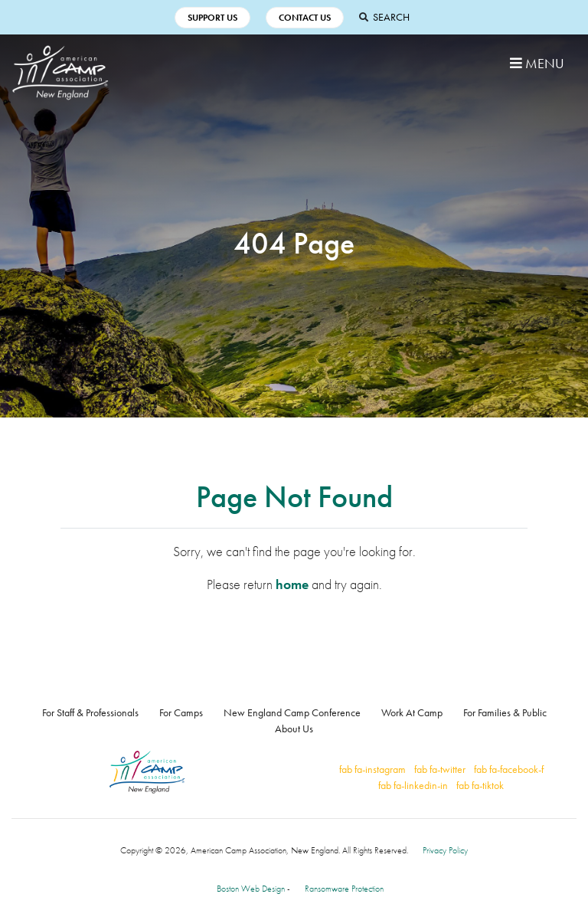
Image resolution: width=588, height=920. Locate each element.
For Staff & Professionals (90, 712)
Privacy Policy (445, 850)
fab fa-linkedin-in (413, 785)
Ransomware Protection (344, 889)
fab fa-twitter (440, 769)
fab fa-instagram (372, 769)
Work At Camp (412, 712)
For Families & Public (505, 712)
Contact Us (305, 18)
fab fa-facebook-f (509, 769)
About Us (294, 728)
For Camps (181, 712)
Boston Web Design (251, 889)
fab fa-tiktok (480, 785)
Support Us (212, 18)
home (292, 584)
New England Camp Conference (292, 712)
